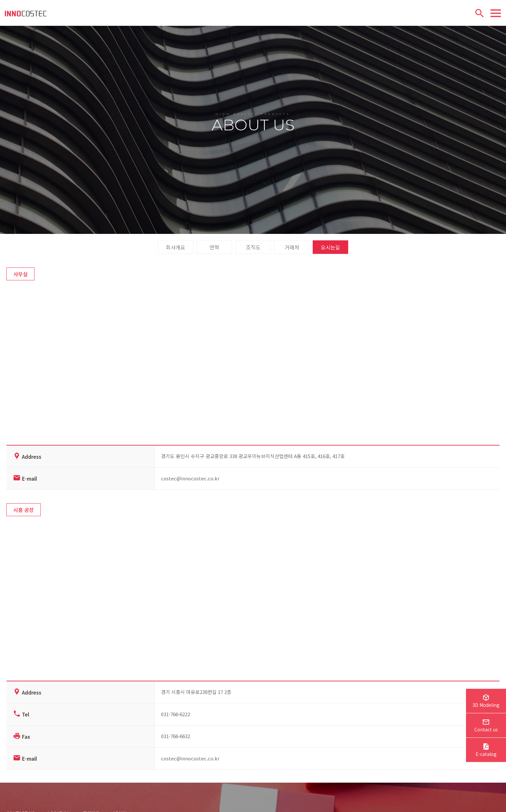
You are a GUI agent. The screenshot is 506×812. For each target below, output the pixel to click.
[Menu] (496, 13)
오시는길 (330, 253)
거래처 (292, 253)
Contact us (486, 726)
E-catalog (486, 751)
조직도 (253, 253)
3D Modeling (486, 702)
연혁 (214, 253)
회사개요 (176, 253)
